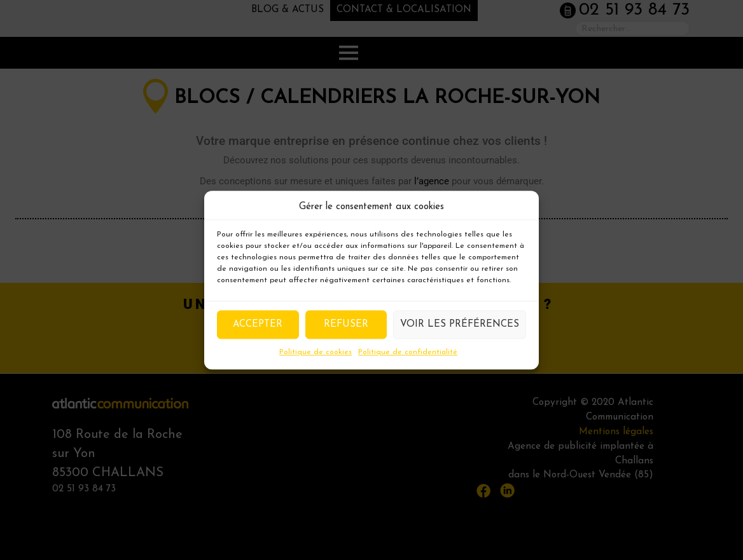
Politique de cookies (316, 352)
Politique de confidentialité (408, 352)
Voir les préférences (460, 324)
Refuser (346, 324)
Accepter (258, 324)
